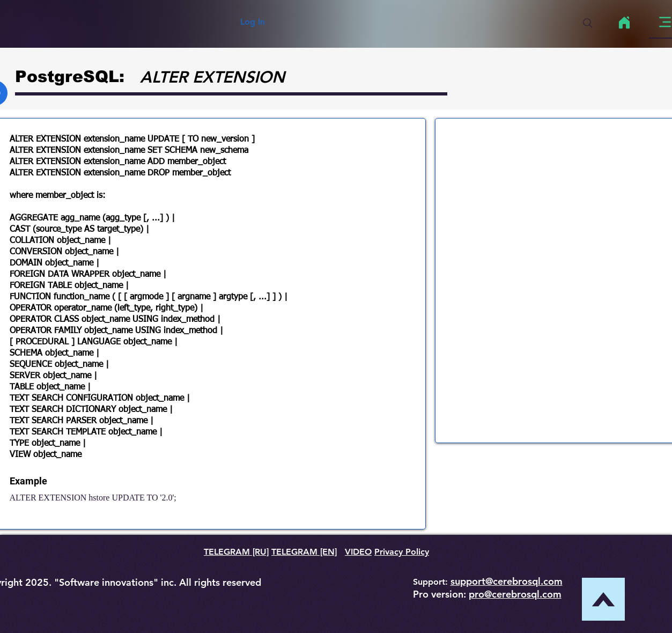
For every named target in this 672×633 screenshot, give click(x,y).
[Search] (588, 23)
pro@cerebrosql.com (515, 594)
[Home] (625, 23)
